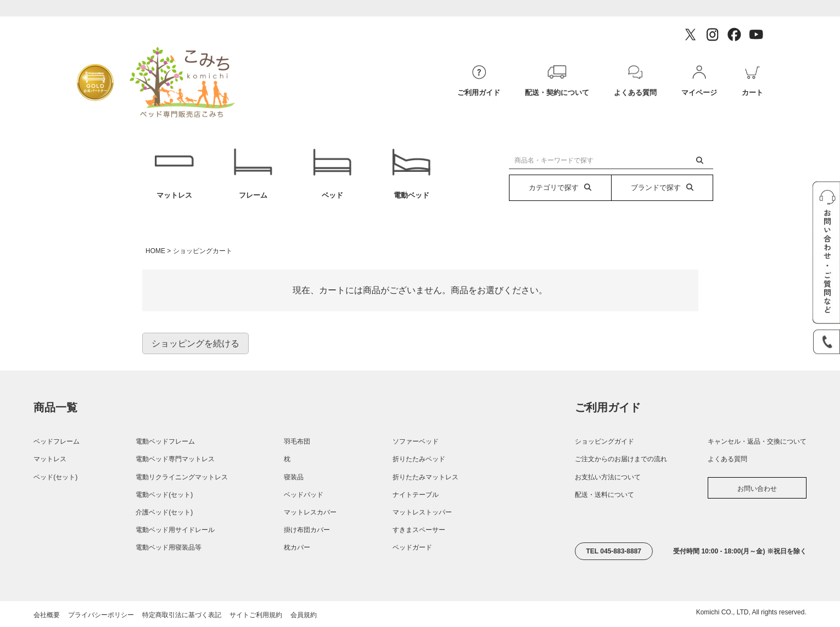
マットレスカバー (310, 512)
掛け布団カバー (307, 530)
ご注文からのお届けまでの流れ (621, 459)
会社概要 (47, 615)
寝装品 (294, 477)
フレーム (253, 174)
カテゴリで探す (560, 187)
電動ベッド (411, 174)
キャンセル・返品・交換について (757, 441)
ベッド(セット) (55, 477)
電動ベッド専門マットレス (175, 459)
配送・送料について (604, 495)
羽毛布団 (297, 441)
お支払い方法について (608, 477)
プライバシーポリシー (101, 615)
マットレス (174, 174)
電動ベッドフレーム (165, 441)
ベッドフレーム (57, 441)
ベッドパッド (304, 495)
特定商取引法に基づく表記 (182, 615)
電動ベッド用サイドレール (175, 530)
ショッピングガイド (604, 441)
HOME (155, 251)
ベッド (332, 174)
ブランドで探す (662, 187)
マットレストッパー (422, 512)
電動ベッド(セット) (164, 495)
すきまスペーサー (419, 530)
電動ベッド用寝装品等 (169, 547)
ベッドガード (412, 547)
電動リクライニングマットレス (182, 477)
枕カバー (297, 547)
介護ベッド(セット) (164, 512)
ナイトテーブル (416, 495)
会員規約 (304, 615)
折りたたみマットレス (425, 477)
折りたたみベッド (419, 459)
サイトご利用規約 (256, 615)
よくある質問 (727, 459)
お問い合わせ (757, 489)
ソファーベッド (416, 441)
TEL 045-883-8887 (614, 551)
